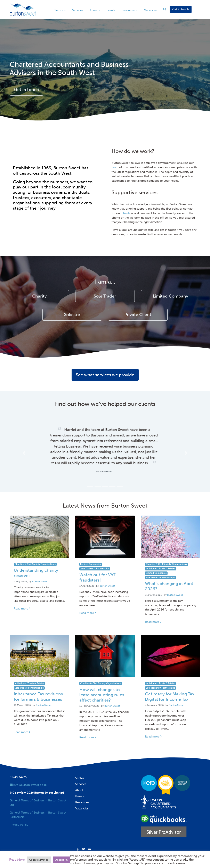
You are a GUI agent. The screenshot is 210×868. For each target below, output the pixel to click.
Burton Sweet (40, 576)
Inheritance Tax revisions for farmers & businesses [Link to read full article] (38, 691)
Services (78, 10)
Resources (128, 10)
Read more (22, 603)
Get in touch (181, 9)
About (94, 10)
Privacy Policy (19, 819)
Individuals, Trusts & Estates (161, 563)
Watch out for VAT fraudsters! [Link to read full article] (97, 572)
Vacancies (151, 10)
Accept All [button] (61, 860)
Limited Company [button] (171, 296)
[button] (24, 450)
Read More (17, 860)
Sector (59, 10)
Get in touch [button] (26, 90)
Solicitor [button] (72, 315)
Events (111, 10)
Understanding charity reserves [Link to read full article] (36, 567)
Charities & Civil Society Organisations (35, 559)
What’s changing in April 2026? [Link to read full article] (169, 581)
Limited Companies (91, 559)
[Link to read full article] (39, 531)
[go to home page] (23, 9)
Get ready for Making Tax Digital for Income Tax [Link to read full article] (170, 691)
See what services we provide (105, 375)
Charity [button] (39, 296)
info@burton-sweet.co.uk (28, 779)
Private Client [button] (138, 315)
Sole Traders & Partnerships (95, 563)
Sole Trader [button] (105, 296)
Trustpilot (16, 847)
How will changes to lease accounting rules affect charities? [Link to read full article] (102, 689)
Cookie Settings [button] (39, 860)
